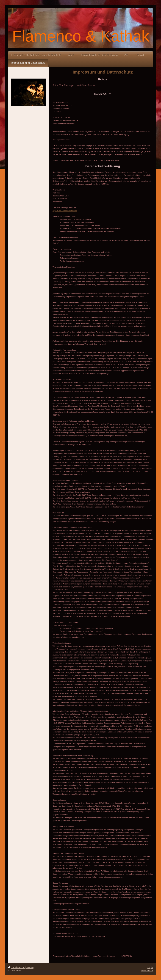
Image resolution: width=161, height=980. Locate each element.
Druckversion (17, 967)
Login (150, 967)
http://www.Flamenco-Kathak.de (65, 211)
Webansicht (147, 971)
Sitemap (30, 967)
